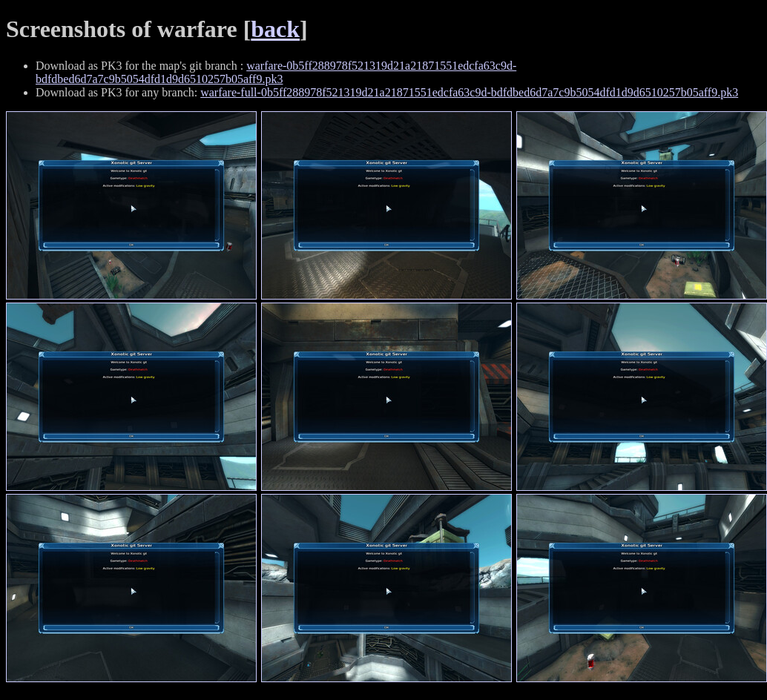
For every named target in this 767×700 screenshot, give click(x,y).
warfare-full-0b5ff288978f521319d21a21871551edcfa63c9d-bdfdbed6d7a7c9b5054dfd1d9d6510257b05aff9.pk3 (469, 92)
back (275, 29)
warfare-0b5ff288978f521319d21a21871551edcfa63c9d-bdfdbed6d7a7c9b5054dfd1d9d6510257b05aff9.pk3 (276, 72)
